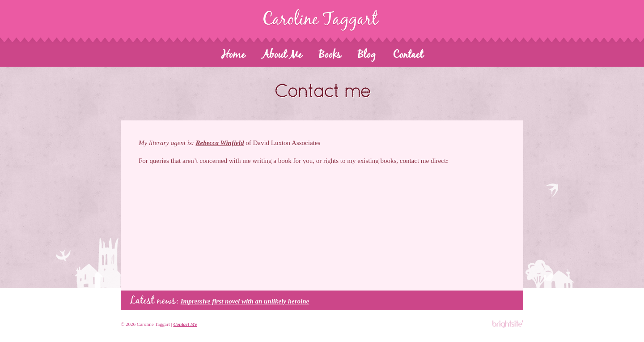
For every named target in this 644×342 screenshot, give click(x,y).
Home (233, 55)
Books (330, 55)
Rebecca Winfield (220, 143)
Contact (408, 55)
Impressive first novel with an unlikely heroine (245, 301)
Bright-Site (507, 324)
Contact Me (185, 324)
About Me (282, 55)
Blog (367, 55)
